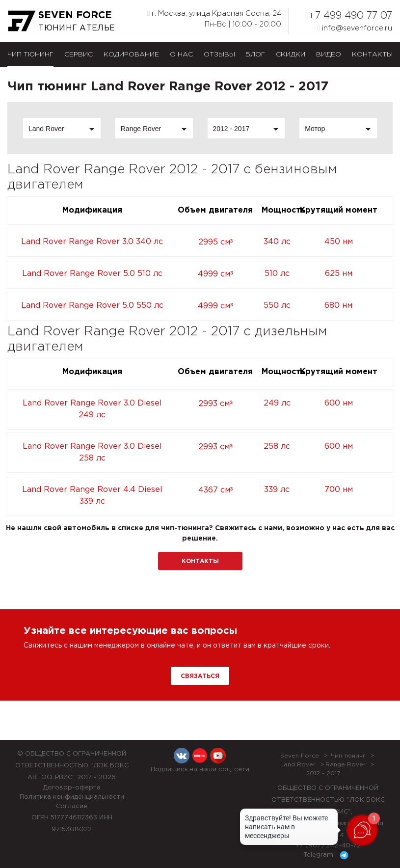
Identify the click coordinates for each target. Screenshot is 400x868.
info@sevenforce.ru (355, 28)
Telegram (328, 855)
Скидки (291, 54)
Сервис (79, 54)
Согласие (72, 806)
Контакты (372, 54)
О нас (181, 54)
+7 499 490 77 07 (350, 16)
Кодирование (131, 54)
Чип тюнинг (30, 54)
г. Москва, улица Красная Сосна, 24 (214, 13)
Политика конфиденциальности (72, 797)
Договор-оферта (72, 788)
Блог (255, 54)
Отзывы (219, 54)
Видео (329, 54)
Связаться (200, 676)
